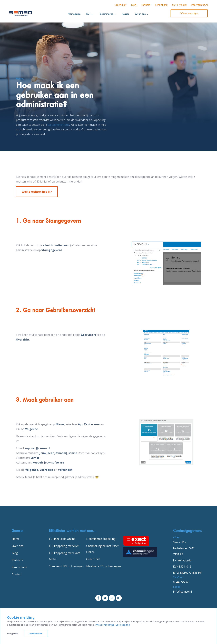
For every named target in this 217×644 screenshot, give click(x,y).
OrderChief (120, 5)
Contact (17, 574)
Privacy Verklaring (105, 625)
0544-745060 (179, 5)
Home (16, 539)
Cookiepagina (123, 625)
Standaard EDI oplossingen (66, 566)
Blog (134, 5)
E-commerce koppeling (101, 539)
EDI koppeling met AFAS (64, 546)
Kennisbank (161, 5)
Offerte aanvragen (189, 13)
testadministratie (58, 125)
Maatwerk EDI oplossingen (103, 566)
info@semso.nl (200, 5)
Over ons (18, 546)
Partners (146, 5)
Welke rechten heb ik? (37, 192)
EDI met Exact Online (62, 539)
